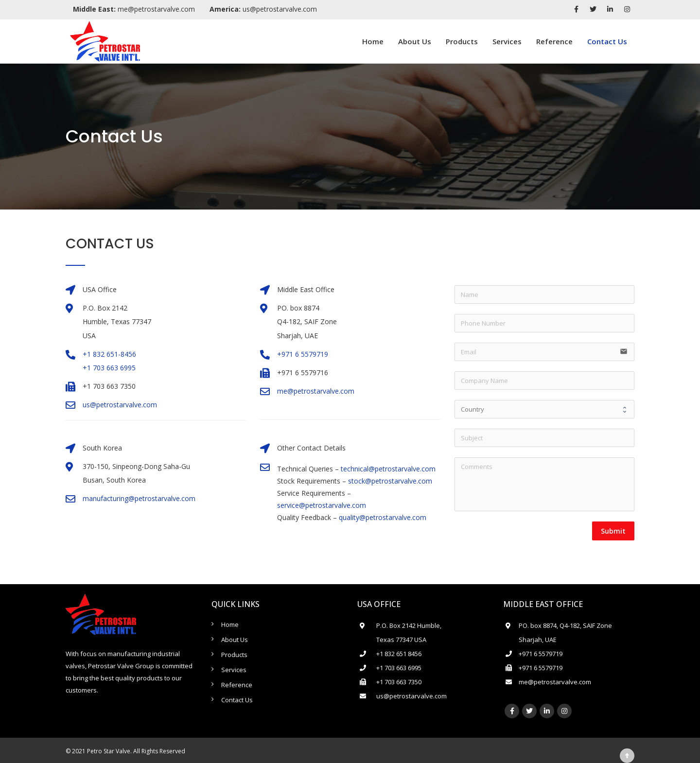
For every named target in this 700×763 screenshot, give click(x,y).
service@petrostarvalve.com (322, 505)
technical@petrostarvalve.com (388, 469)
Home (373, 41)
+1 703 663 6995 (109, 368)
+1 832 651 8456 (399, 654)
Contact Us (607, 41)
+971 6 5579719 (303, 354)
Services (507, 41)
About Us (415, 41)
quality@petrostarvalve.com (383, 517)
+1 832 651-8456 (109, 354)
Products (462, 41)
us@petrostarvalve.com (263, 9)
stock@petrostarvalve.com (390, 481)
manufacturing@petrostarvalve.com (139, 498)
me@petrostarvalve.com (134, 9)
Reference (554, 41)
